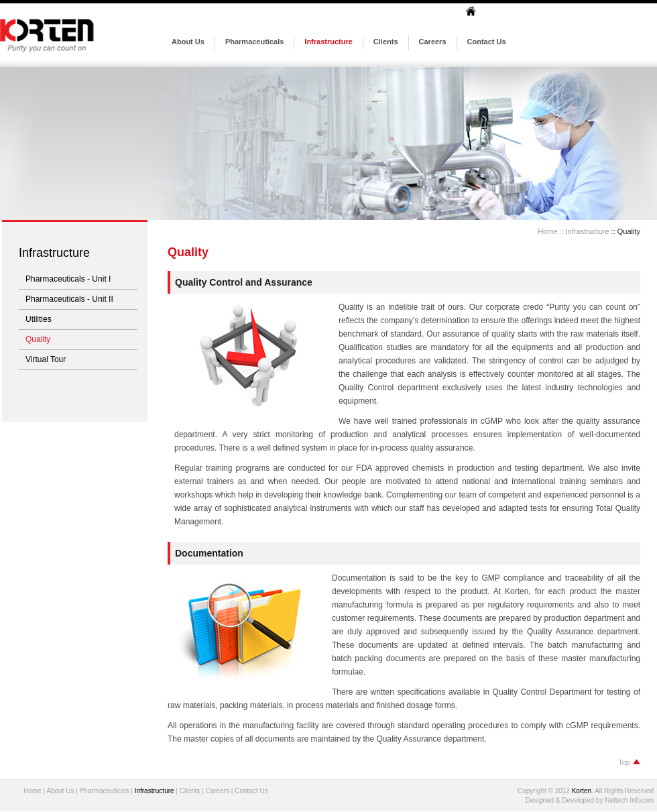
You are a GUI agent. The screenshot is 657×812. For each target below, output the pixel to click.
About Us (188, 42)
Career (216, 791)
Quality (38, 339)
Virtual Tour (46, 359)
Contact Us (487, 42)
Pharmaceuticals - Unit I (68, 279)
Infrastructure (328, 42)
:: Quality (625, 231)
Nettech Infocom (629, 800)
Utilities (39, 319)
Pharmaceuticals (254, 42)
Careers (433, 42)
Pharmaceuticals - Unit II (69, 299)
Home (547, 231)
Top (629, 762)
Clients (386, 42)
